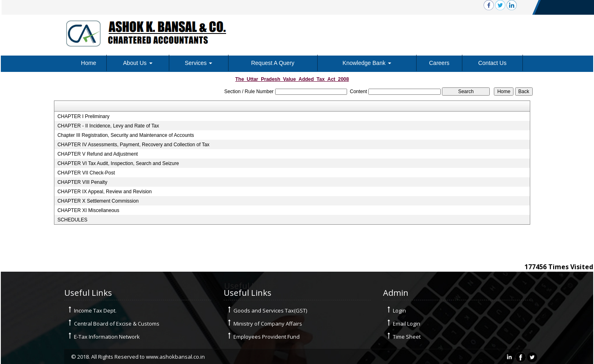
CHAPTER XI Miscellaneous (88, 210)
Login (399, 310)
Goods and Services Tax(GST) (270, 310)
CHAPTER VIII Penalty (82, 182)
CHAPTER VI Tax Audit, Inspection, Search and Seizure (118, 163)
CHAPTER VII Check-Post (86, 173)
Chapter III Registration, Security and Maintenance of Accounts (126, 135)
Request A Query (273, 63)
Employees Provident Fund (267, 337)
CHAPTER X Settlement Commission (98, 201)
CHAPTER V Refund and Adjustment (98, 154)
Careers (439, 63)
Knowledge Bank (367, 63)
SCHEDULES (72, 220)
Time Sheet (407, 337)
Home (89, 63)
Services (199, 63)
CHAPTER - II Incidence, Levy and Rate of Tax (108, 126)
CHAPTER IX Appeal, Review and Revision (104, 192)
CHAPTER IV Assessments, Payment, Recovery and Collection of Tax (133, 145)
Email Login (407, 324)
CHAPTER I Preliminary (83, 116)
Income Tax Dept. (95, 310)
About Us (138, 63)
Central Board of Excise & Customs (117, 324)
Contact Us (492, 63)
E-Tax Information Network (107, 337)
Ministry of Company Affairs (268, 324)
